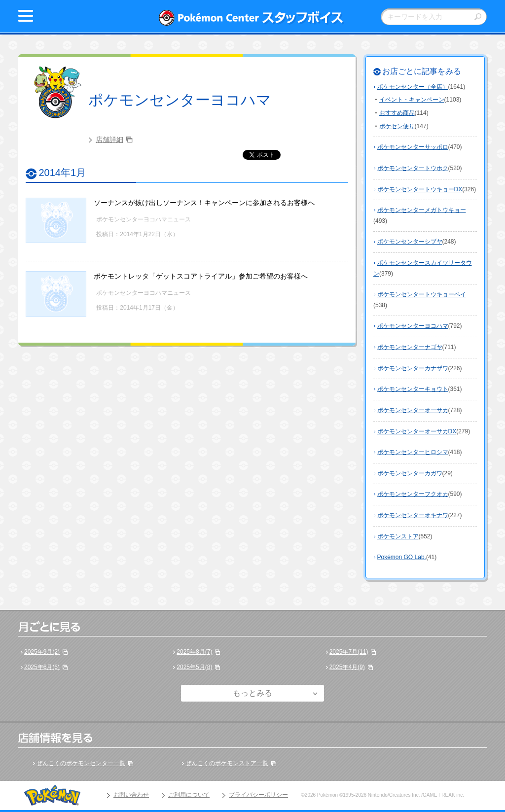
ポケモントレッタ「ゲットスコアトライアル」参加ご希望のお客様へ (201, 276)
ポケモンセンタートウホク (413, 168)
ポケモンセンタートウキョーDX (420, 189)
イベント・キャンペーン (412, 100)
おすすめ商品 (397, 113)
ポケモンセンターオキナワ (413, 515)
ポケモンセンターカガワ (410, 473)
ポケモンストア (398, 536)
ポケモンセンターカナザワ (413, 368)
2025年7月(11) (349, 652)
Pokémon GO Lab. (402, 557)
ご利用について (189, 795)
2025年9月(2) (42, 652)
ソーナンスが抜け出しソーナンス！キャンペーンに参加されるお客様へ (204, 203)
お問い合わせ (131, 795)
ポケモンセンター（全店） (413, 87)
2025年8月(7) (194, 652)
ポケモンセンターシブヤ (410, 242)
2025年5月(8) (194, 667)
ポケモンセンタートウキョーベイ (422, 294)
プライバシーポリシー (258, 795)
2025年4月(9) (347, 667)
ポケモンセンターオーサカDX (417, 431)
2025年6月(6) (42, 667)
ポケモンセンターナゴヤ (410, 347)
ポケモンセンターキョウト (413, 389)
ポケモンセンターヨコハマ (180, 100)
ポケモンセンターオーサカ (413, 410)
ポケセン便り (397, 126)
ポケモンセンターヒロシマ (413, 452)
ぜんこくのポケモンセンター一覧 (81, 763)
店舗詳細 (109, 140)
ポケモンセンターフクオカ (413, 494)
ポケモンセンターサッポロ (413, 147)
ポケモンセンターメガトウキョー (422, 210)
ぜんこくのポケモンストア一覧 (227, 763)
